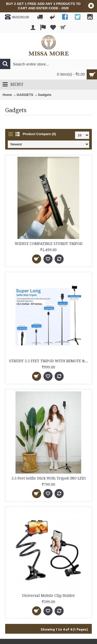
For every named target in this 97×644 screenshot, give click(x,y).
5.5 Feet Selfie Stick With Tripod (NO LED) (48, 478)
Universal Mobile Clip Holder (48, 596)
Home (7, 95)
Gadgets (45, 95)
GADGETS (25, 95)
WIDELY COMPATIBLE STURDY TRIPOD (49, 244)
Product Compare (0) (39, 134)
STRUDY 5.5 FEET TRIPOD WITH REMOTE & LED (49, 361)
